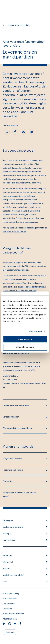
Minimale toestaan (25, 347)
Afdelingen (25, 520)
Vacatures (25, 555)
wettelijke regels (10, 179)
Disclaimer (8, 608)
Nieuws (25, 568)
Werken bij (25, 562)
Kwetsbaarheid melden (13, 613)
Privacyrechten (10, 598)
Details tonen (35, 331)
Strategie (25, 533)
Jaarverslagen (25, 540)
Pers (25, 581)
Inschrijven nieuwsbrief (25, 575)
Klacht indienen (10, 619)
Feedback (10, 632)
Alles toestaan (25, 339)
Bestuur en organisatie (25, 527)
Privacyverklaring (11, 593)
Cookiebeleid (9, 603)
